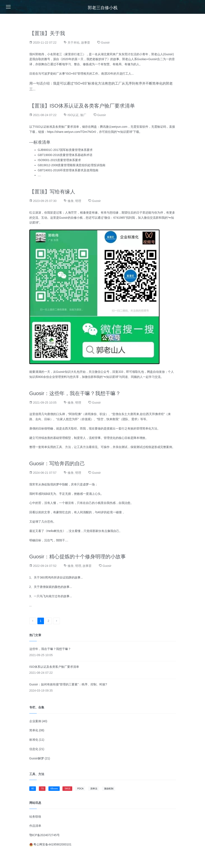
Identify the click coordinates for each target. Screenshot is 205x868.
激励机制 (109, 789)
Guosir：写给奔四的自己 (57, 463)
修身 (71, 201)
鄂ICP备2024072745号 (45, 835)
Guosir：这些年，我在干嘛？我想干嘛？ (75, 393)
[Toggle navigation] (8, 7)
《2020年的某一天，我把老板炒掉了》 (85, 59)
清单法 (94, 789)
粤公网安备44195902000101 (50, 844)
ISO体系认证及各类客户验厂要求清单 (54, 667)
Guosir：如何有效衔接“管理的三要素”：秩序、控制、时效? (68, 684)
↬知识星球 (125, 132)
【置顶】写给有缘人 (52, 192)
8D (33, 789)
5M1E (67, 789)
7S (42, 789)
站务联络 (35, 817)
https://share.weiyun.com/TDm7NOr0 (72, 132)
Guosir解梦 (37, 758)
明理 (78, 201)
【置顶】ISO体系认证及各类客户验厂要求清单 (82, 106)
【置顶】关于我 (47, 33)
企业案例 (35, 721)
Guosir (105, 42)
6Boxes (54, 789)
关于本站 (74, 42)
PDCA (80, 789)
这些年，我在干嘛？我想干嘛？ (50, 649)
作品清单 (35, 826)
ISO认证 (73, 115)
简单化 (34, 730)
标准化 (34, 740)
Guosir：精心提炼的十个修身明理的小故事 (78, 557)
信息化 (34, 749)
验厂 (83, 115)
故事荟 (86, 42)
